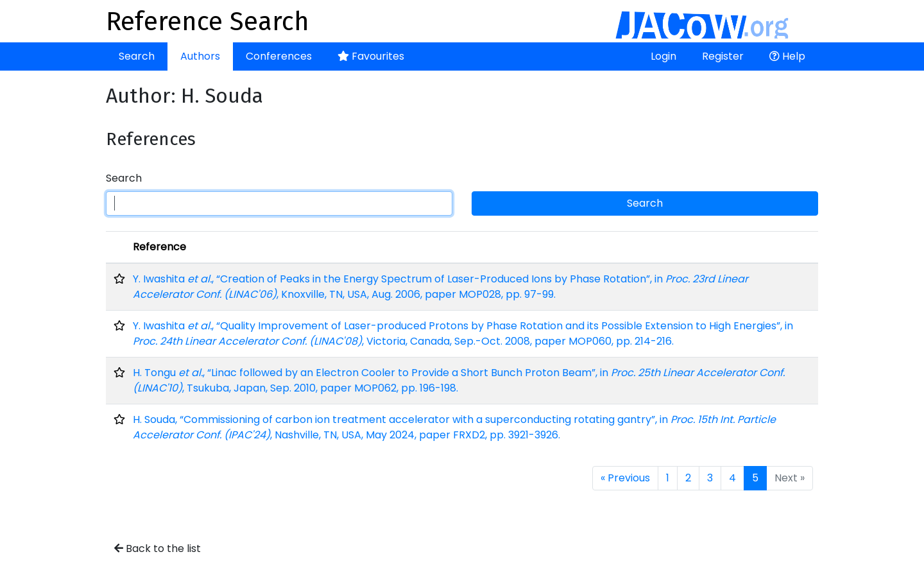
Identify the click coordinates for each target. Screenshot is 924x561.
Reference (159, 247)
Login (663, 56)
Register (723, 56)
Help (787, 56)
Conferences (279, 56)
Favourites (371, 56)
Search (137, 56)
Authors (200, 56)
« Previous (625, 478)
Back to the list (158, 548)
